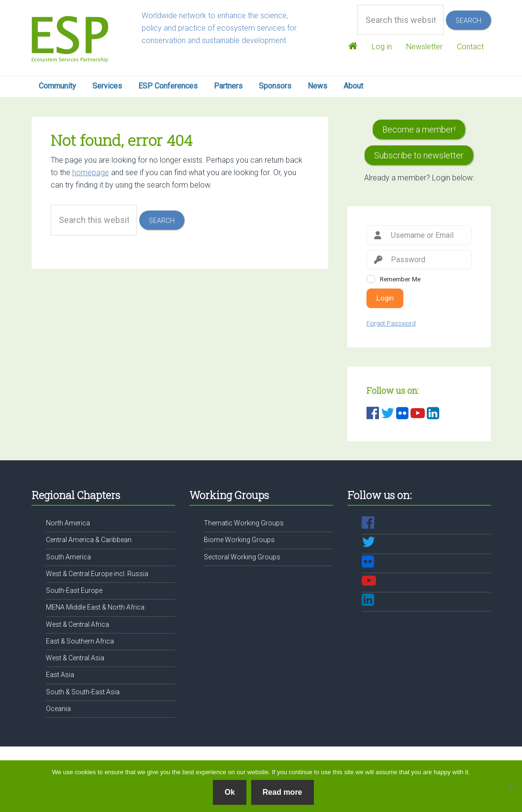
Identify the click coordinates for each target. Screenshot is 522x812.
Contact (470, 47)
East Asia (60, 675)
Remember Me (400, 279)
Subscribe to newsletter (419, 155)
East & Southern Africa (80, 641)
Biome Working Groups (239, 540)
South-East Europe (74, 590)
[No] (510, 786)
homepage (91, 172)
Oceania (58, 709)
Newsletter (422, 47)
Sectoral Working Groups (242, 557)
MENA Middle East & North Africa (95, 607)
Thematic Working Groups (244, 523)
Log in (378, 47)
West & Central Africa (78, 624)
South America (68, 557)
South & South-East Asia (83, 692)
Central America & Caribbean (89, 540)
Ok (229, 792)
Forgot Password (391, 323)
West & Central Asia (75, 658)
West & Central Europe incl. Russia (97, 574)
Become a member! (419, 129)
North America (68, 523)
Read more (283, 792)
